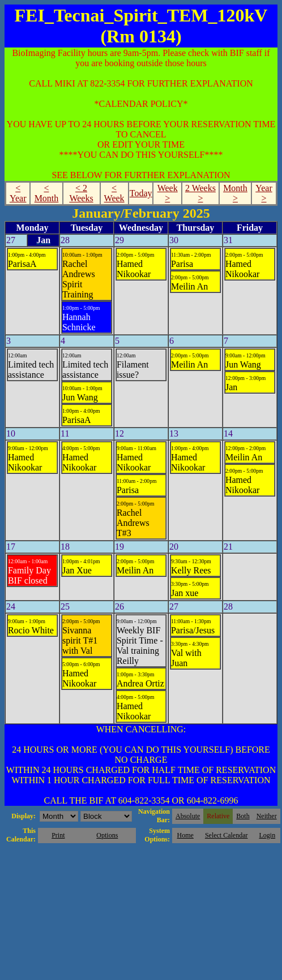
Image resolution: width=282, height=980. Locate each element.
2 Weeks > (200, 193)
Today (141, 193)
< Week (114, 193)
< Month (47, 193)
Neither (267, 816)
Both (243, 816)
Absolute (188, 816)
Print (58, 835)
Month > (235, 193)
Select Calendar (227, 835)
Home (185, 835)
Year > (264, 193)
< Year (18, 193)
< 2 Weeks (81, 193)
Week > (168, 193)
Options (107, 835)
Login (267, 835)
